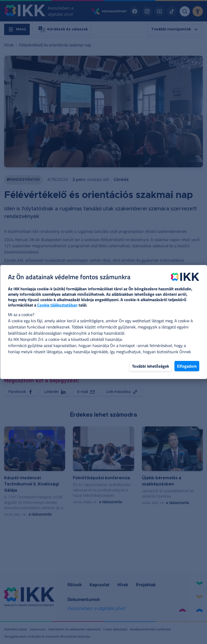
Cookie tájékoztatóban (57, 305)
